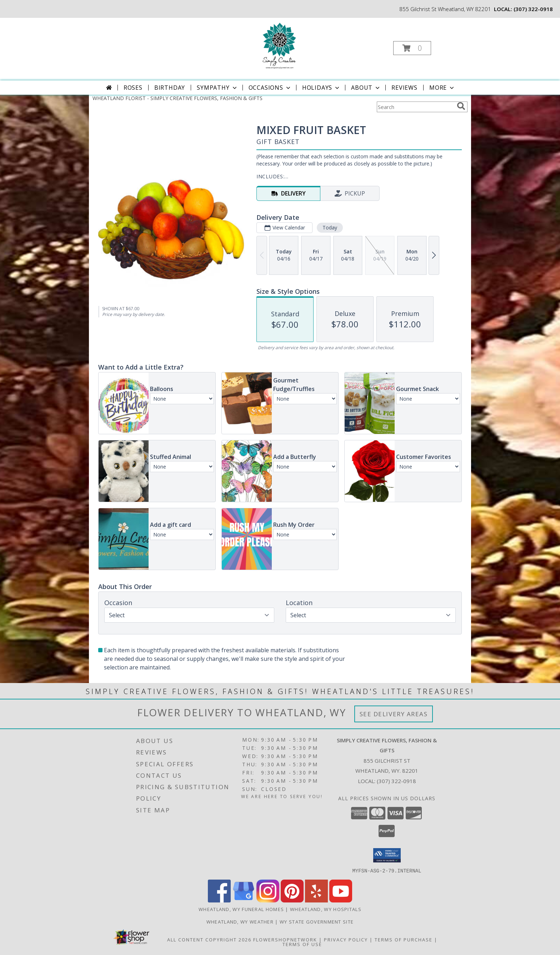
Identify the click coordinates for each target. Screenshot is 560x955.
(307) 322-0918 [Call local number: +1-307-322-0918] (533, 9)
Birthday (170, 88)
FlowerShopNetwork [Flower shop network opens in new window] (285, 939)
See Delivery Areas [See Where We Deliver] (394, 714)
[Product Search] (415, 107)
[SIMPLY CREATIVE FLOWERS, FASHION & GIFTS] (279, 46)
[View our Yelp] (316, 900)
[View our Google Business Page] (244, 900)
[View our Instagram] (268, 900)
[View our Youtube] (341, 900)
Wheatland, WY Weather (240, 921)
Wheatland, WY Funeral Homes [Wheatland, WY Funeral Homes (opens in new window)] (241, 909)
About (366, 88)
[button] (412, 48)
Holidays (321, 88)
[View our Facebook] (219, 900)
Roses (133, 88)
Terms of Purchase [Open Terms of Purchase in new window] (404, 939)
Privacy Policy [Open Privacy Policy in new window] (346, 939)
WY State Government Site (317, 921)
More (442, 88)
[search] (461, 106)
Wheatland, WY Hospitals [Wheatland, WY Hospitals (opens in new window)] (326, 909)
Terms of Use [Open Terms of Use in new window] (302, 944)
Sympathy (217, 88)
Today (330, 227)
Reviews (404, 88)
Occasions (270, 88)
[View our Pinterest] (292, 900)
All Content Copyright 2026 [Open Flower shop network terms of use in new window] (209, 939)
